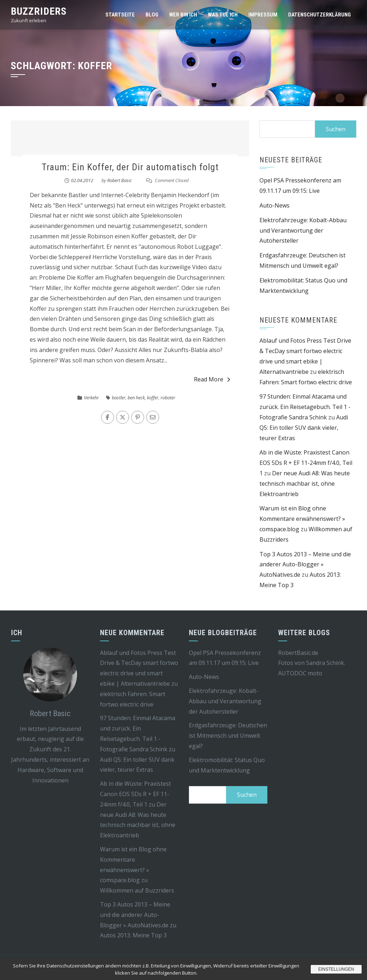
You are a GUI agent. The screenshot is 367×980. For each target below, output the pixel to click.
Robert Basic (120, 180)
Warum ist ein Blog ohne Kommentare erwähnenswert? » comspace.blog (302, 519)
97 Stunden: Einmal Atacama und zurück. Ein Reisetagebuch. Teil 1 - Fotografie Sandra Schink (305, 407)
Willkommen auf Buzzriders (137, 890)
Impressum (263, 15)
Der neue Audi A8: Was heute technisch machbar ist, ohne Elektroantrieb (305, 484)
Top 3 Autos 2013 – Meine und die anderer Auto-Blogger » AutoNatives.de (305, 565)
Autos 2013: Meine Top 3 (133, 935)
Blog (152, 15)
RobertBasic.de (298, 653)
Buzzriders (39, 11)
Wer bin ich (183, 15)
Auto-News (275, 205)
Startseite (120, 15)
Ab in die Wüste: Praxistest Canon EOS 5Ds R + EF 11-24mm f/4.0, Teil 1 (306, 463)
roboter (168, 398)
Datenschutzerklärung (320, 15)
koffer (153, 398)
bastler (119, 398)
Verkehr (91, 398)
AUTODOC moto (300, 673)
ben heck (136, 398)
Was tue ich (223, 15)
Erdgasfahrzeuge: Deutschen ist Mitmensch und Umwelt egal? (228, 736)
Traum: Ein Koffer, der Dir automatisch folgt (130, 167)
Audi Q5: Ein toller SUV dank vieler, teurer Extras (304, 428)
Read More (212, 379)
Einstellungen (336, 969)
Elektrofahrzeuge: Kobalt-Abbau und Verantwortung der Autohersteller (303, 230)
